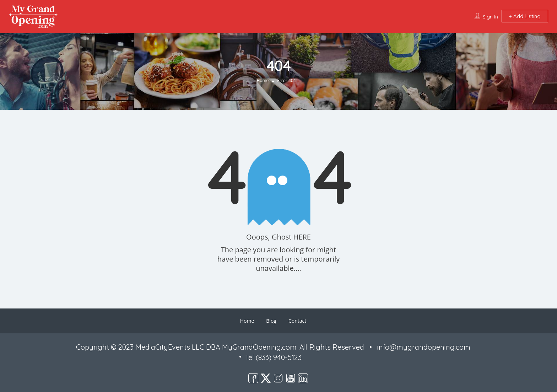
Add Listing (525, 16)
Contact (297, 321)
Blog (271, 321)
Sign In (490, 17)
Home (263, 80)
